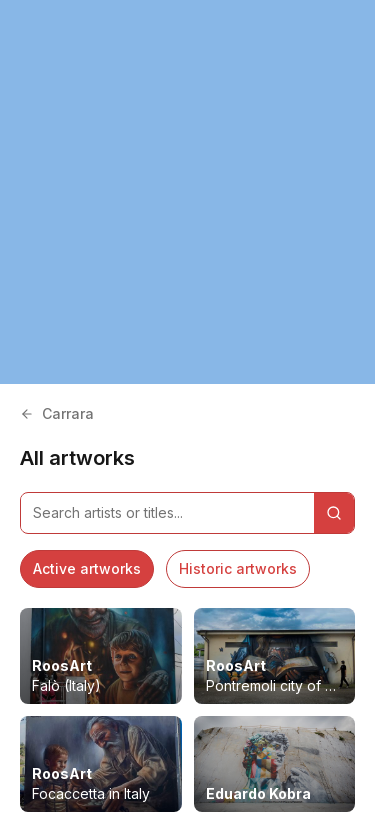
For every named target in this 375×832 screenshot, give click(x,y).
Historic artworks (238, 568)
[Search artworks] (167, 513)
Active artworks (87, 568)
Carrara (57, 413)
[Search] (334, 513)
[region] (187, 192)
